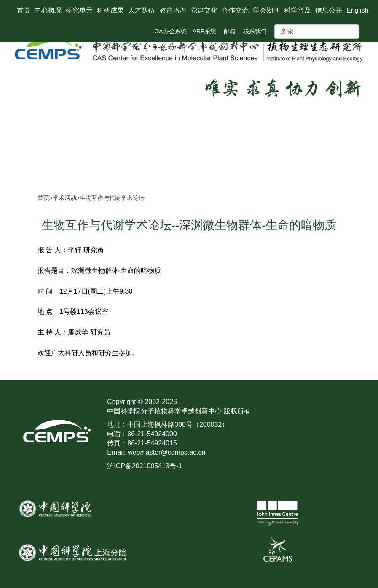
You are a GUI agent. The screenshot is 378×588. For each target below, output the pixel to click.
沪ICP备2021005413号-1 (145, 466)
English (357, 10)
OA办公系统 (170, 31)
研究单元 (79, 10)
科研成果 (110, 10)
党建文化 (204, 10)
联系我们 (255, 31)
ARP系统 (205, 31)
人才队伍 (142, 10)
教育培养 (173, 10)
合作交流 (235, 10)
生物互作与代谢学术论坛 (112, 198)
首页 (24, 10)
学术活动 (64, 198)
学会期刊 (266, 10)
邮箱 (230, 31)
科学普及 (298, 10)
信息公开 (329, 10)
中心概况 (48, 10)
